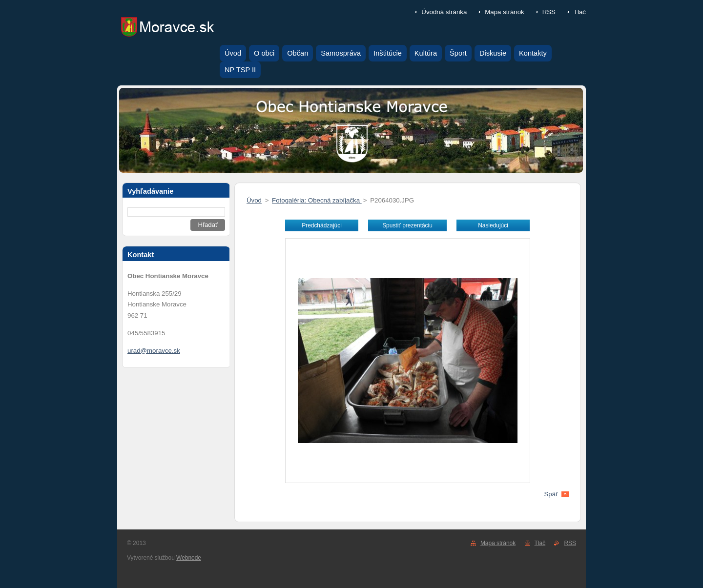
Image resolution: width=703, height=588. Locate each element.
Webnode (189, 558)
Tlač (580, 12)
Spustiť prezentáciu (407, 225)
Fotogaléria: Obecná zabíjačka (317, 200)
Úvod (254, 200)
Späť (551, 494)
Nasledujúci (493, 225)
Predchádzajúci (322, 225)
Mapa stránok (504, 12)
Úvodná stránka (444, 12)
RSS (549, 12)
